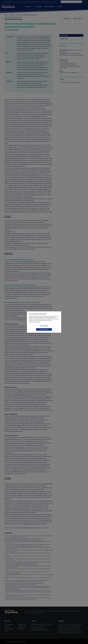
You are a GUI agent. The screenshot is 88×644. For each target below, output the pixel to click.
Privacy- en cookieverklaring (35, 324)
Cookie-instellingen (36, 328)
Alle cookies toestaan (52, 328)
